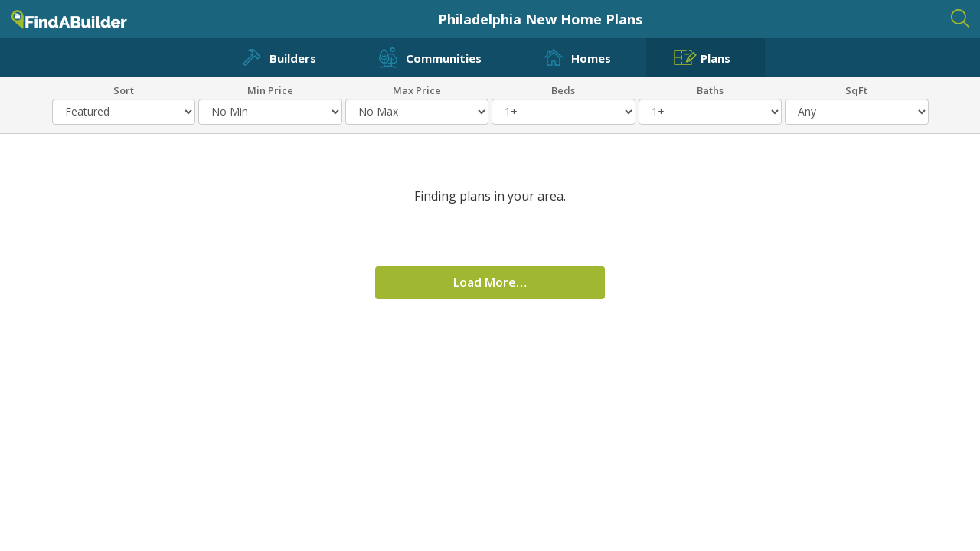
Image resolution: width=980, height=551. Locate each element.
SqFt (856, 90)
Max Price (417, 90)
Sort (124, 90)
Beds (563, 90)
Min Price (270, 90)
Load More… (490, 282)
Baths (710, 90)
